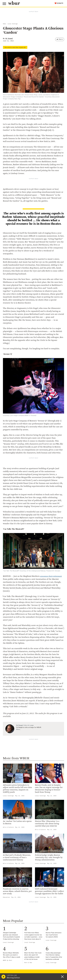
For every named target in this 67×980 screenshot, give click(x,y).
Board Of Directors (10, 875)
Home (4, 24)
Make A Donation (10, 907)
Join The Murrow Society (13, 922)
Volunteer (7, 910)
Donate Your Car (9, 919)
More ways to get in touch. (15, 854)
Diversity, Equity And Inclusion (15, 872)
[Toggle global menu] (5, 4)
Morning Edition (13, 978)
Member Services (10, 913)
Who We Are (8, 866)
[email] (33, 968)
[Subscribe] (62, 968)
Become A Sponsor (11, 926)
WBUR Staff (8, 888)
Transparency (8, 882)
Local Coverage (13, 24)
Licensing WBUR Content (13, 894)
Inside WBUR (8, 869)
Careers (6, 885)
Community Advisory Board (14, 878)
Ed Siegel (9, 39)
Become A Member (11, 916)
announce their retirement (52, 576)
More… (19, 729)
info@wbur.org (10, 842)
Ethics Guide (8, 891)
